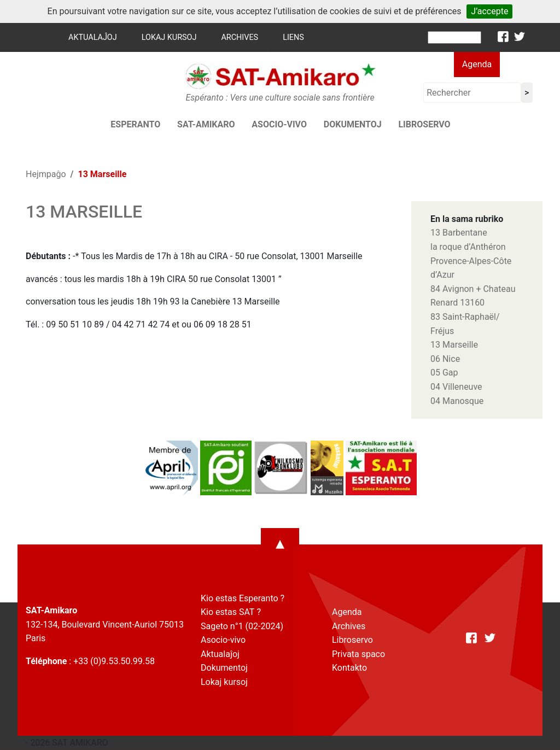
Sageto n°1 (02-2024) (242, 626)
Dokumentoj (353, 124)
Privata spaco (358, 654)
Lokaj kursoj (169, 37)
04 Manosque (457, 401)
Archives (240, 37)
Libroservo (424, 124)
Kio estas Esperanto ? (243, 598)
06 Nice (445, 359)
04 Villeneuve (456, 387)
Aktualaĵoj (93, 37)
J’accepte (489, 11)
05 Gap (444, 373)
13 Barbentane (459, 233)
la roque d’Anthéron (468, 247)
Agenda (477, 64)
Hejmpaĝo (46, 174)
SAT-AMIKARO (206, 124)
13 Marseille (454, 345)
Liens (293, 37)
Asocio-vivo (279, 124)
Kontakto (349, 668)
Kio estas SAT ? (231, 612)
